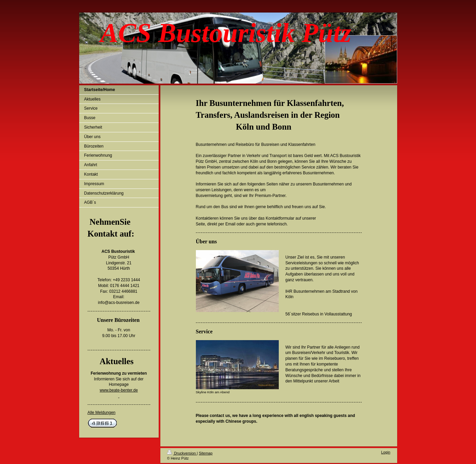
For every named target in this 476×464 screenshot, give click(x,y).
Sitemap (206, 453)
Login (386, 452)
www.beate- (110, 390)
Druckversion (182, 453)
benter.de (129, 390)
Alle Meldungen (102, 413)
